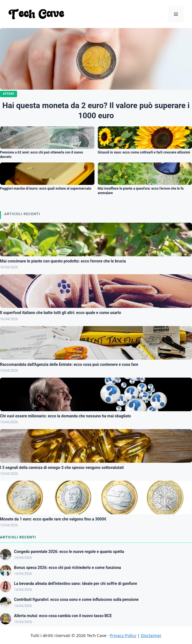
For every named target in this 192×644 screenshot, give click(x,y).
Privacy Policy (123, 635)
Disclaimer (151, 635)
